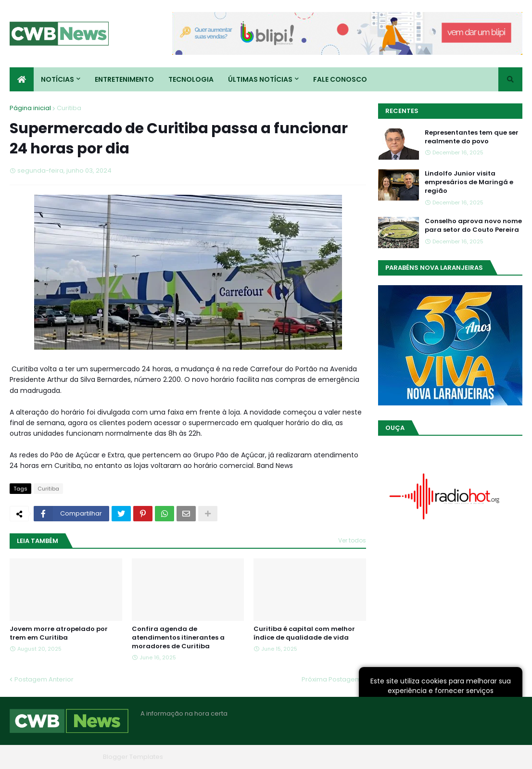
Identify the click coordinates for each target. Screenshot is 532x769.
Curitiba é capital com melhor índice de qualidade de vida (304, 633)
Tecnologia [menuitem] (191, 79)
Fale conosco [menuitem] (340, 79)
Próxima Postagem (331, 679)
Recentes (402, 111)
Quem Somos (419, 757)
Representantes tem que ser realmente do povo (472, 137)
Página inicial (30, 108)
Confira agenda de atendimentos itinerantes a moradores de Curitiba (178, 638)
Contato (464, 757)
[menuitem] (22, 79)
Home (377, 757)
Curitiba (69, 108)
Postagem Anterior (44, 679)
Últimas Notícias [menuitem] (260, 79)
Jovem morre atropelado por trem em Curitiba (59, 633)
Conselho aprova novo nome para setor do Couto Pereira (473, 226)
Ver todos (352, 540)
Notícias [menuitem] (57, 79)
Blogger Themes (73, 757)
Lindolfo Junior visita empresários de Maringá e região (469, 182)
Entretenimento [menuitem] (124, 79)
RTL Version (505, 757)
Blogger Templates (133, 757)
